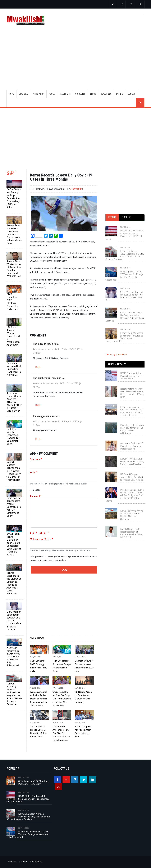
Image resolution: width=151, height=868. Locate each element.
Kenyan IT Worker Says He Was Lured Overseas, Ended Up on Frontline (132, 462)
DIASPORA (23, 94)
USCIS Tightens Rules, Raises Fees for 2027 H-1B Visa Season (132, 376)
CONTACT (132, 94)
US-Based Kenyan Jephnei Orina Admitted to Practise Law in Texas (132, 477)
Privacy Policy (36, 862)
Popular (127, 217)
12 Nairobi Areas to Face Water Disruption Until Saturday (83, 697)
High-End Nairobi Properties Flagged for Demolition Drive (13, 436)
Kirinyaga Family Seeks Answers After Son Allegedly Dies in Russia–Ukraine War (14, 402)
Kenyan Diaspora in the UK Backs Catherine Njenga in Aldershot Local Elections (14, 583)
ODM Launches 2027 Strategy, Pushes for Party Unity (12, 302)
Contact (23, 862)
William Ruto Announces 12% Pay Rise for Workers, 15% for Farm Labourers (61, 733)
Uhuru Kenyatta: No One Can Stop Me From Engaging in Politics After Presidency (62, 699)
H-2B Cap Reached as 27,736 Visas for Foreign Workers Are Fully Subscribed (13, 656)
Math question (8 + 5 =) (41, 539)
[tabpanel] (125, 281)
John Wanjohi (76, 189)
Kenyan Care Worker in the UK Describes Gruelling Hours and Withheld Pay (14, 269)
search (140, 103)
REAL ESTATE (65, 94)
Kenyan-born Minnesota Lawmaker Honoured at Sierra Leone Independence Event (14, 234)
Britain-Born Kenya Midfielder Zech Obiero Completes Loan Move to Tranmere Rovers (14, 544)
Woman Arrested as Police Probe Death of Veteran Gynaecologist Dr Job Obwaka (39, 699)
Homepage (35, 490)
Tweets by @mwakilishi (116, 355)
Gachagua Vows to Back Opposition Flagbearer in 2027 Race (14, 369)
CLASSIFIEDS (106, 94)
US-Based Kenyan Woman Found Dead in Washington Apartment (13, 336)
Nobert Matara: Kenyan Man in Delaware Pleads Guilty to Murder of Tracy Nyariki (14, 471)
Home (12, 94)
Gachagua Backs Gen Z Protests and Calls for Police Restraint (132, 446)
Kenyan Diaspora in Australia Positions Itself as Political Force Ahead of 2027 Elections (132, 411)
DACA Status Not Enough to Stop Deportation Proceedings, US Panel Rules (14, 198)
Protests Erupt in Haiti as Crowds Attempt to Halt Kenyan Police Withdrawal (132, 429)
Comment (35, 496)
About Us (12, 862)
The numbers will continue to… (49, 378)
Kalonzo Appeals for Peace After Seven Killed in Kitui (83, 732)
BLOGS (93, 94)
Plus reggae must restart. (47, 416)
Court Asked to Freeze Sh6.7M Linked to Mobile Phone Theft (38, 732)
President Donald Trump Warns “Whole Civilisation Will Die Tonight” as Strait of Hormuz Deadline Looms (125, 495)
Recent (112, 217)
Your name (35, 459)
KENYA (52, 94)
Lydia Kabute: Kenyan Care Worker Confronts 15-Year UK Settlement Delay (14, 507)
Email (33, 473)
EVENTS (120, 94)
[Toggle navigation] (142, 14)
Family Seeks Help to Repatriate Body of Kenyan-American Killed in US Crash (132, 533)
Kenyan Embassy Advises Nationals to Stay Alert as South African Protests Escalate (14, 694)
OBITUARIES (80, 94)
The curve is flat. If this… (46, 344)
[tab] (112, 217)
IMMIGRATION (38, 94)
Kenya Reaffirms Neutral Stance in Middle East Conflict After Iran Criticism (132, 515)
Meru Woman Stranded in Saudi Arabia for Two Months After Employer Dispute (14, 621)
